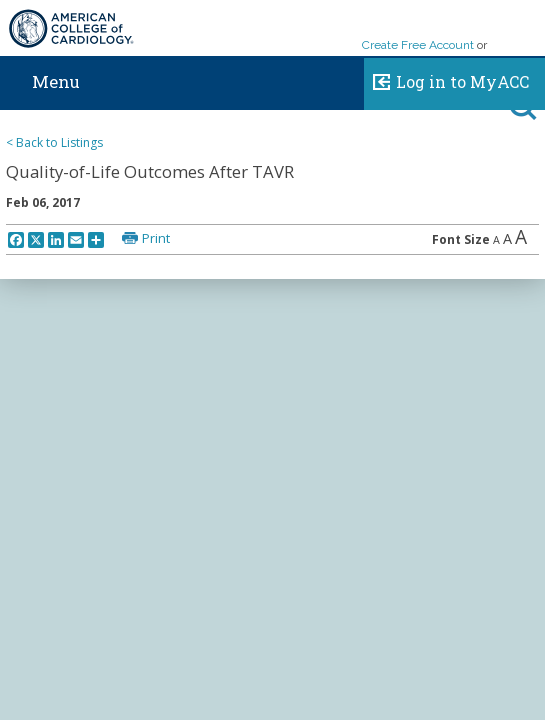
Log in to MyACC (446, 79)
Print (156, 238)
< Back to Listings (54, 142)
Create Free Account (418, 45)
